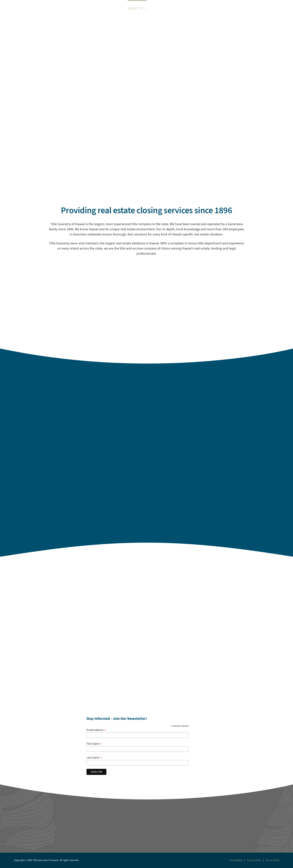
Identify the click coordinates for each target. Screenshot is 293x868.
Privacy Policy (254, 860)
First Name (94, 744)
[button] (281, 8)
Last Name (94, 758)
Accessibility (236, 860)
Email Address (96, 730)
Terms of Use (272, 860)
